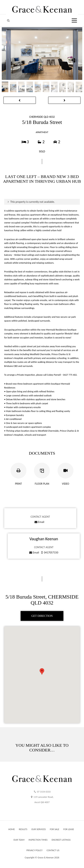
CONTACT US (53, 850)
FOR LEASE (69, 829)
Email (39, 522)
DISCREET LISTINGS (61, 840)
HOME (12, 829)
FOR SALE (55, 829)
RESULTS (23, 829)
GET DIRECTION (42, 616)
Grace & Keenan (46, 858)
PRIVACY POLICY (34, 850)
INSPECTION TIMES (38, 840)
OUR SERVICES (39, 829)
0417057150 (51, 552)
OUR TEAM (19, 840)
